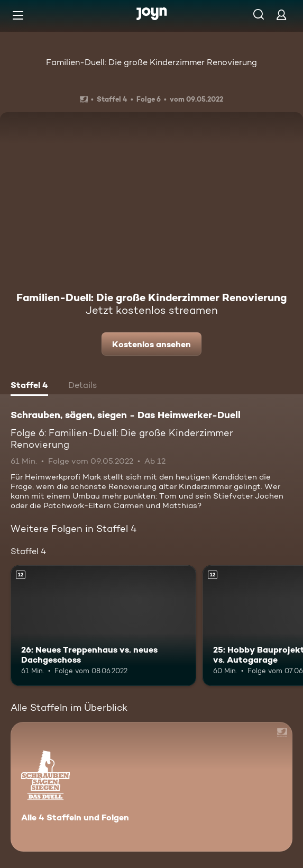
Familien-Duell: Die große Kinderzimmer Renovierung (151, 62)
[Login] (281, 15)
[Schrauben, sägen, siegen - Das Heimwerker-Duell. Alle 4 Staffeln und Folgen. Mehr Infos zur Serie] (151, 787)
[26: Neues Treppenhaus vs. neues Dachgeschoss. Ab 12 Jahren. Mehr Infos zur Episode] (103, 626)
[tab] (29, 386)
